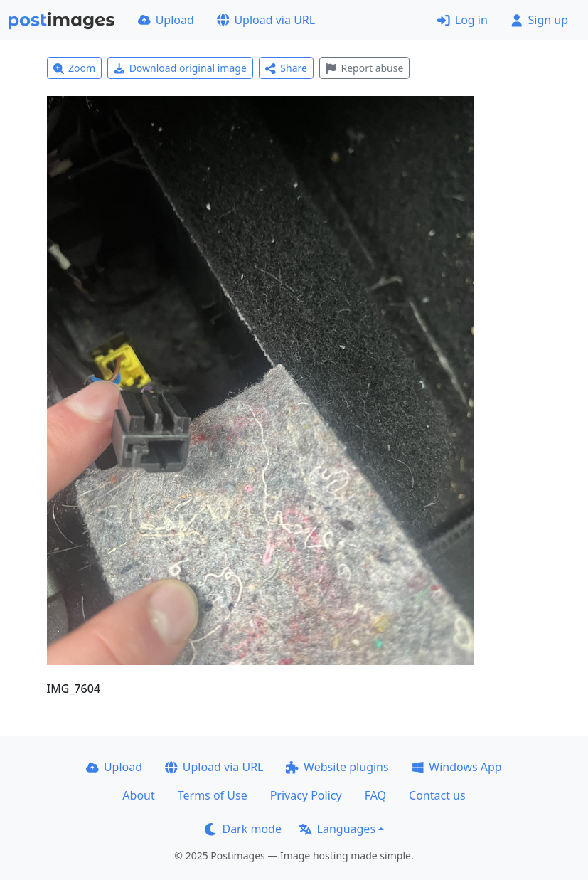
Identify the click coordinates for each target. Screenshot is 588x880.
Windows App (457, 767)
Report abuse (364, 68)
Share (286, 68)
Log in (463, 20)
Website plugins (337, 767)
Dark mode (243, 829)
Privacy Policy (306, 795)
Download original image (180, 68)
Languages (337, 829)
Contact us (437, 795)
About (138, 795)
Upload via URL (266, 20)
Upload (166, 20)
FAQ (375, 795)
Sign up (539, 20)
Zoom (75, 68)
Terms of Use (213, 795)
